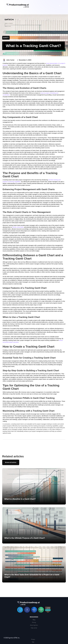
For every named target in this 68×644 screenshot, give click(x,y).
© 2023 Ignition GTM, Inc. (12, 638)
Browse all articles (11, 462)
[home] (31, 6)
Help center (34, 628)
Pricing (34, 622)
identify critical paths (18, 227)
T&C (33, 642)
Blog (34, 620)
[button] (60, 6)
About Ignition (34, 625)
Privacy (33, 639)
